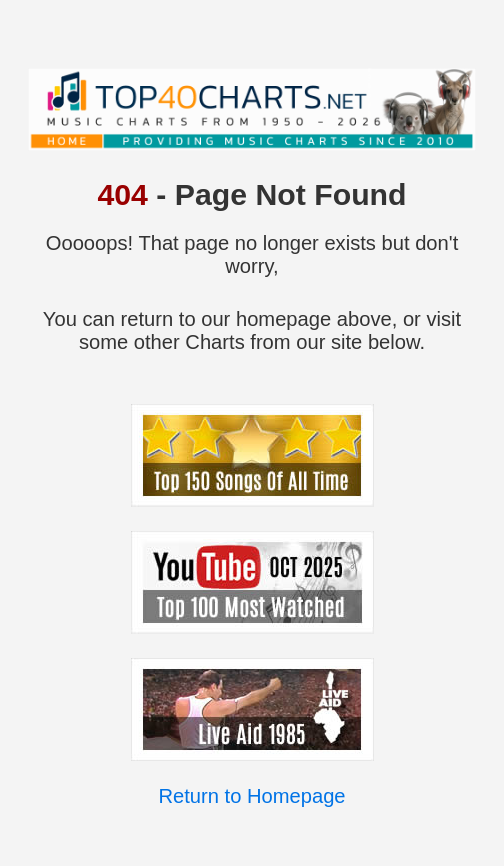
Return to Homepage (251, 796)
